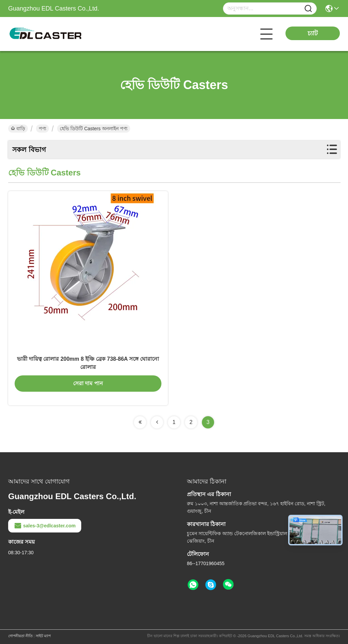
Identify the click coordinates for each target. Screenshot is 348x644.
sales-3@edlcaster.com (45, 526)
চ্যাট (313, 33)
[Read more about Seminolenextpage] (140, 422)
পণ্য (42, 129)
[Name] (308, 9)
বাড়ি (18, 129)
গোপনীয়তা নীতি (20, 636)
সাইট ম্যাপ (43, 636)
